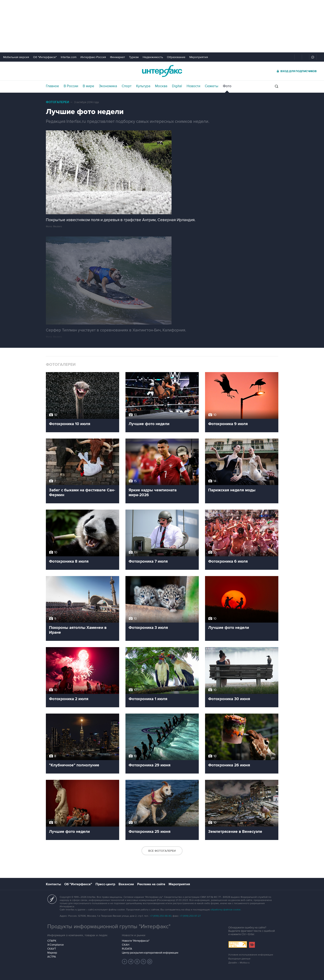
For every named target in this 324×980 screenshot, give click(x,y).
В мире (88, 86)
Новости (193, 86)
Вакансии (126, 884)
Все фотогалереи (162, 851)
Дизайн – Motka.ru (239, 963)
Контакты (53, 884)
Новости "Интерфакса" (136, 941)
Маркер (52, 953)
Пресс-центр (105, 884)
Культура (143, 86)
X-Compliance (56, 945)
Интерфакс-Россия (93, 57)
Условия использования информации (251, 955)
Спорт (127, 86)
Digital (177, 86)
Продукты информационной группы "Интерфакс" (109, 927)
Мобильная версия (16, 57)
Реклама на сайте (151, 884)
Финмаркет (117, 57)
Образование (176, 57)
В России (71, 86)
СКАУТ (52, 949)
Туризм (134, 57)
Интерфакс (162, 71)
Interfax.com (69, 57)
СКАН (126, 945)
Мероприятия (199, 57)
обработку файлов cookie (226, 910)
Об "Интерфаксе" (45, 57)
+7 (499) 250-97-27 (190, 916)
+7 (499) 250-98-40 (161, 916)
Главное (52, 86)
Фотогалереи (57, 102)
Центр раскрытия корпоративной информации (150, 953)
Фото (227, 86)
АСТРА (52, 957)
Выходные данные (239, 959)
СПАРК (52, 941)
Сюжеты (212, 86)
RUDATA (127, 949)
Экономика (108, 86)
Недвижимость (153, 57)
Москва (161, 86)
